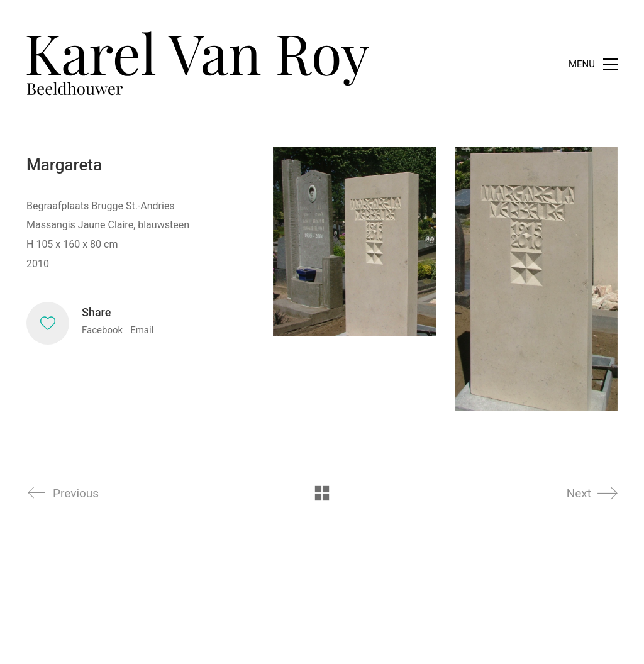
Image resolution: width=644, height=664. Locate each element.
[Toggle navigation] (593, 64)
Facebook (102, 330)
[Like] (48, 323)
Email (142, 330)
